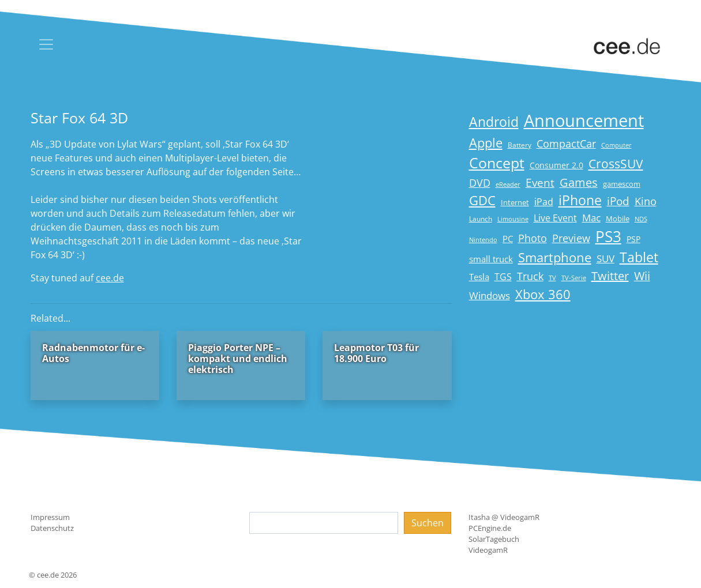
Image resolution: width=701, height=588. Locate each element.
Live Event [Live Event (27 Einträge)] (555, 218)
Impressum (50, 517)
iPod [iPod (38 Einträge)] (618, 201)
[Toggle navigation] (46, 44)
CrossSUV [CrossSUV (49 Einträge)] (616, 163)
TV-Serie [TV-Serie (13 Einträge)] (574, 278)
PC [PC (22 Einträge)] (508, 239)
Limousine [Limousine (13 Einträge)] (513, 219)
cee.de (110, 278)
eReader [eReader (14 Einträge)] (508, 184)
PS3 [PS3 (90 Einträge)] (608, 236)
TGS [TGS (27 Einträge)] (503, 276)
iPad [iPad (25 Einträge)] (544, 202)
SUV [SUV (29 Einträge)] (606, 259)
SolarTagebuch (494, 539)
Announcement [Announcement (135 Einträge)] (584, 120)
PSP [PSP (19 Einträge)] (633, 239)
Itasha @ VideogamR (504, 517)
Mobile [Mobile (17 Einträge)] (618, 218)
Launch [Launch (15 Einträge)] (481, 219)
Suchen (428, 523)
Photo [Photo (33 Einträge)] (533, 238)
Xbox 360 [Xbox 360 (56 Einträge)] (543, 294)
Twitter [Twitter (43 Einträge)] (610, 276)
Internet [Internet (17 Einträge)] (515, 202)
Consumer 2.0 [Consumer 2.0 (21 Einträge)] (556, 165)
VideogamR (488, 550)
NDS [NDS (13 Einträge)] (641, 219)
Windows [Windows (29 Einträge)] (490, 295)
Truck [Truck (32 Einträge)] (530, 276)
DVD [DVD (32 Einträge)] (480, 183)
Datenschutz (52, 528)
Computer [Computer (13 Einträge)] (616, 145)
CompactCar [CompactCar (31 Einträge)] (566, 144)
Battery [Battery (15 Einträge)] (520, 145)
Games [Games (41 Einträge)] (579, 182)
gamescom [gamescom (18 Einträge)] (622, 184)
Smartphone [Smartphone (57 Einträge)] (555, 257)
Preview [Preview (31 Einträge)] (571, 238)
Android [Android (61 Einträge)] (494, 122)
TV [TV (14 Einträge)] (552, 278)
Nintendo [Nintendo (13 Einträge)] (483, 240)
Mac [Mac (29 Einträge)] (591, 218)
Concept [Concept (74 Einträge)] (497, 163)
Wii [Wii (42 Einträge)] (642, 276)
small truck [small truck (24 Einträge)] (491, 259)
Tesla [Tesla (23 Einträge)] (479, 277)
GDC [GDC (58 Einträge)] (482, 200)
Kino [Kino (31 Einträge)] (646, 201)
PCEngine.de (490, 528)
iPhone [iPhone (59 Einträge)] (580, 200)
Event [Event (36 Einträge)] (540, 182)
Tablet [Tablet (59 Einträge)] (639, 257)
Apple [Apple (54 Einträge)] (486, 143)
